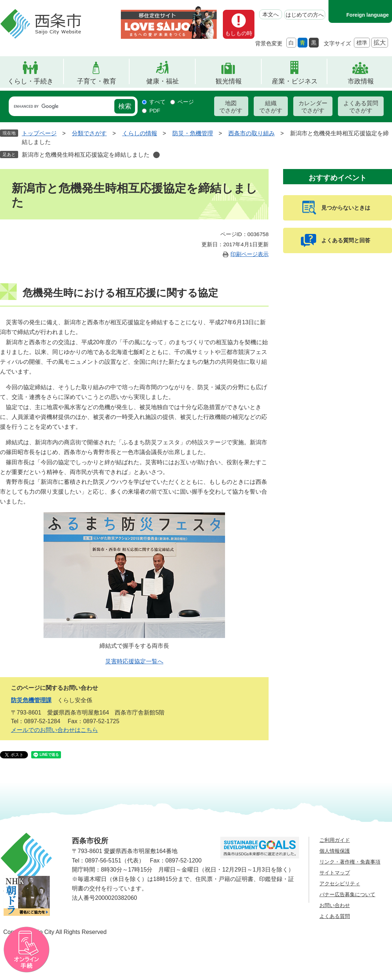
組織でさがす (271, 107)
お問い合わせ (335, 905)
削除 (156, 155)
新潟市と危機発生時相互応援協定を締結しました (86, 155)
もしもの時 (239, 33)
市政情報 (361, 81)
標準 (362, 43)
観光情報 (229, 81)
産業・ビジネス (295, 81)
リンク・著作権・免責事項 (350, 862)
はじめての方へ (305, 15)
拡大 (380, 43)
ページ (186, 102)
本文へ (271, 14)
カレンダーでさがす (313, 107)
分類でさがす (89, 133)
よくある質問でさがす (361, 107)
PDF (155, 110)
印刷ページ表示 (250, 254)
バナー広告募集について (347, 894)
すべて (157, 102)
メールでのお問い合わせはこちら (54, 730)
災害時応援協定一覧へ (134, 661)
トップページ (39, 133)
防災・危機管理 (193, 133)
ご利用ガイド (335, 840)
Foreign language (367, 15)
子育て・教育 (97, 81)
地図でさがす (231, 107)
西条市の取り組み (252, 133)
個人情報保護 (335, 851)
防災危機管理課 (31, 700)
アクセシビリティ (340, 884)
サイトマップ (335, 873)
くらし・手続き (30, 81)
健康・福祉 (163, 81)
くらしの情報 (140, 133)
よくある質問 (335, 916)
